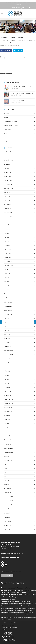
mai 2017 (7, 477)
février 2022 (8, 249)
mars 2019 (7, 387)
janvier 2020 (8, 347)
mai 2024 (7, 168)
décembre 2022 (9, 213)
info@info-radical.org (7, 549)
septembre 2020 (9, 314)
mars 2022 (7, 245)
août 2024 (7, 164)
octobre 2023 (8, 184)
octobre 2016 (8, 505)
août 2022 (7, 229)
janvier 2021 (7, 298)
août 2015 (7, 529)
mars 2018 (7, 436)
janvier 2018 (8, 444)
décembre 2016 (9, 497)
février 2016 (7, 521)
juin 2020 (7, 326)
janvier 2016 (8, 525)
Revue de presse (9, 138)
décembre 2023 (9, 176)
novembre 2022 (9, 217)
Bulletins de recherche (10, 122)
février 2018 (7, 440)
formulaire (12, 599)
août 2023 (7, 193)
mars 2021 (7, 290)
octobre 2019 (8, 359)
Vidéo (6, 142)
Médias (6, 134)
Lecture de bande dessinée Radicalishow (22, 93)
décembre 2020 (9, 302)
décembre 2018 (9, 399)
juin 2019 (7, 375)
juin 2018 (7, 424)
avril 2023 (7, 201)
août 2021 (7, 270)
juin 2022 (7, 233)
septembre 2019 (9, 363)
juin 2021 (7, 278)
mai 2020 (7, 330)
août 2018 (7, 416)
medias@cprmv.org (18, 553)
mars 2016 (7, 517)
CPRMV (15, 623)
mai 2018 (7, 428)
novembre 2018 (9, 403)
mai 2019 (7, 379)
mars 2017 (7, 485)
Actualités (7, 114)
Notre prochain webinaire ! (18, 100)
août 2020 (7, 318)
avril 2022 (7, 241)
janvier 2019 (7, 395)
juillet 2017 (7, 468)
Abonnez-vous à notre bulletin (11, 572)
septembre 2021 (9, 266)
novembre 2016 (9, 501)
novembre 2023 (9, 180)
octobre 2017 (8, 456)
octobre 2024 (8, 156)
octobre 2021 (8, 261)
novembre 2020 (9, 306)
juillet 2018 (7, 420)
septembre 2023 (9, 188)
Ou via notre (21, 9)
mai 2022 (7, 237)
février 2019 (7, 391)
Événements (8, 130)
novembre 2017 (9, 452)
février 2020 (8, 343)
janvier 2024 (8, 172)
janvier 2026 (8, 152)
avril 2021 (7, 286)
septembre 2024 (9, 160)
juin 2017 (7, 472)
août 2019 (7, 367)
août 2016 (7, 513)
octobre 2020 (8, 310)
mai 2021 (7, 282)
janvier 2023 (8, 209)
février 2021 (7, 294)
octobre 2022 (8, 221)
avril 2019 (7, 383)
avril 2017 (7, 481)
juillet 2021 (7, 274)
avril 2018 (7, 432)
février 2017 (7, 489)
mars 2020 (7, 339)
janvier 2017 (7, 493)
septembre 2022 (9, 225)
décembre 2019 (9, 351)
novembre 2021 (9, 257)
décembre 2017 (9, 448)
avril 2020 (7, 335)
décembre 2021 (9, 253)
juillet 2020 (7, 322)
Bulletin (6, 118)
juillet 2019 (7, 371)
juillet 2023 (7, 197)
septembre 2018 (9, 412)
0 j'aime (3, 59)
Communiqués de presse (11, 126)
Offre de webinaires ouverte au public (21, 86)
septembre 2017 (9, 460)
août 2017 (7, 464)
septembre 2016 (9, 509)
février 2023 (8, 205)
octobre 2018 (8, 408)
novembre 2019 (9, 355)
